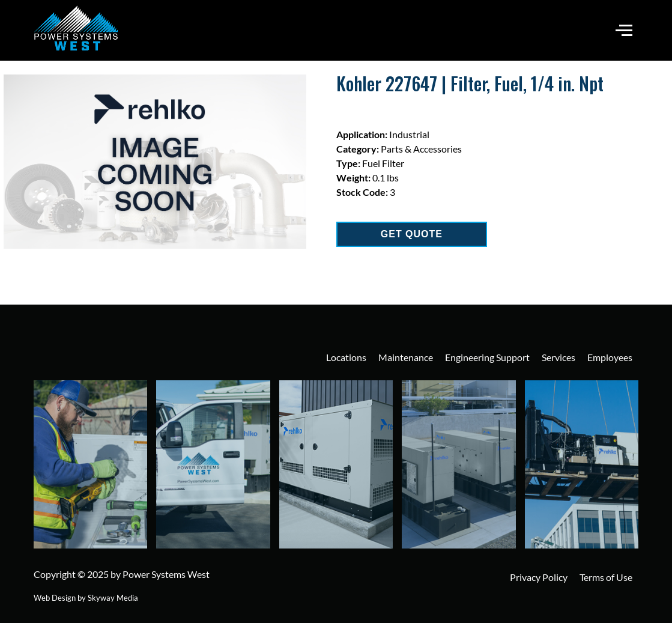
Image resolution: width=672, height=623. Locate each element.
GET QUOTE (412, 234)
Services (558, 357)
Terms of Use (606, 577)
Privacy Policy (539, 577)
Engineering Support (487, 357)
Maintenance (406, 357)
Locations (346, 357)
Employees (610, 357)
